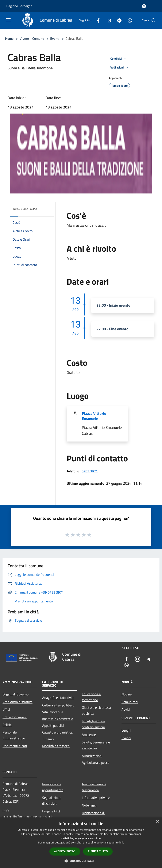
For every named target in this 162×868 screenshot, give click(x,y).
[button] (81, 861)
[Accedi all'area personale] (144, 6)
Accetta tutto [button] (65, 851)
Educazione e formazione (91, 697)
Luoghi (126, 730)
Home (9, 38)
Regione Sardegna (19, 6)
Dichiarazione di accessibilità (93, 816)
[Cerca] (153, 20)
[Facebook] (97, 20)
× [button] (157, 822)
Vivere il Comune (32, 38)
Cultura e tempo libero (58, 705)
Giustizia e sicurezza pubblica (96, 710)
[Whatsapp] (128, 20)
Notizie (127, 694)
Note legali (90, 805)
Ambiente (89, 735)
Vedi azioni (120, 68)
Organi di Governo (16, 694)
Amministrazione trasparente (94, 787)
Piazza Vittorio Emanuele (94, 416)
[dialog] (81, 843)
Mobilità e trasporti (56, 746)
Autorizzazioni (92, 756)
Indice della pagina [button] (25, 209)
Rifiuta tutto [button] (98, 851)
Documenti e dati (15, 746)
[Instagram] (107, 20)
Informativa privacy (96, 798)
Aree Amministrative (18, 702)
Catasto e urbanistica (57, 732)
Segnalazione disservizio (52, 801)
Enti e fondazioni (15, 717)
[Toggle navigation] (8, 20)
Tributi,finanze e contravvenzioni (93, 724)
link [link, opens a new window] (122, 843)
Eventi (55, 38)
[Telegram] (118, 20)
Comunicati (130, 702)
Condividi (119, 59)
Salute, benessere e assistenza (96, 745)
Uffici (6, 709)
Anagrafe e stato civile (58, 698)
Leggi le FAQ (51, 811)
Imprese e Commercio (58, 719)
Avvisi (126, 709)
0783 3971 (90, 471)
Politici (7, 725)
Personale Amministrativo (14, 735)
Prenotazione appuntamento (53, 787)
